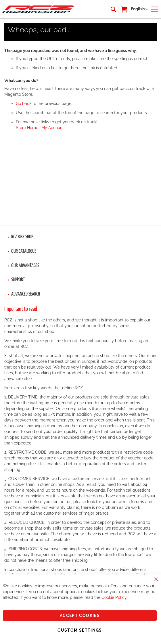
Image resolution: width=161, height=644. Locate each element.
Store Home (27, 128)
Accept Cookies (80, 616)
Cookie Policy (114, 597)
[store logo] (38, 9)
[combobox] (113, 9)
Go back (24, 103)
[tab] (80, 237)
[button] (140, 9)
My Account (53, 128)
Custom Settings (80, 630)
